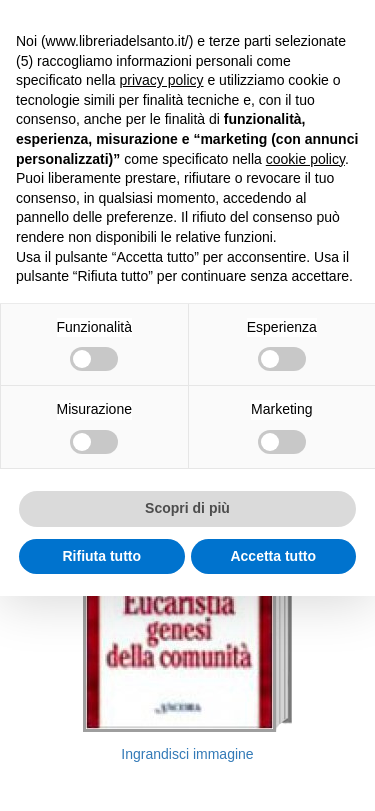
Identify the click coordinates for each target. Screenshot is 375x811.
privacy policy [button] (162, 80)
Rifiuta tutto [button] (101, 556)
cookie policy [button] (305, 159)
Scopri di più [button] (187, 508)
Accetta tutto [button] (273, 556)
